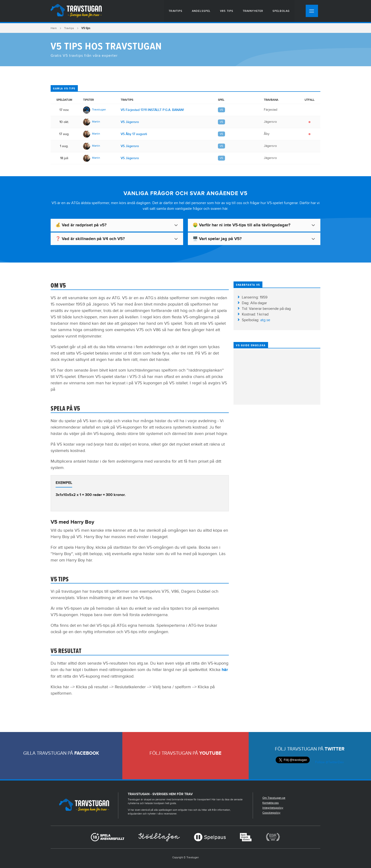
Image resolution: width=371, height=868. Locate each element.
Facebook (87, 753)
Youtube (210, 753)
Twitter (335, 749)
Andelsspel (201, 11)
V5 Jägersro (130, 122)
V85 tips (227, 11)
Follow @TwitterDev (329, 762)
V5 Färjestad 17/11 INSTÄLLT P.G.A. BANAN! (152, 110)
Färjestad (271, 110)
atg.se (265, 320)
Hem (54, 28)
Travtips (176, 11)
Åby (267, 134)
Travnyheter (253, 11)
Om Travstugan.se (274, 798)
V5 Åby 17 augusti (134, 134)
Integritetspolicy (273, 808)
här (225, 670)
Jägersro (270, 122)
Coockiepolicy (271, 813)
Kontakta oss (271, 803)
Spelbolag (281, 11)
